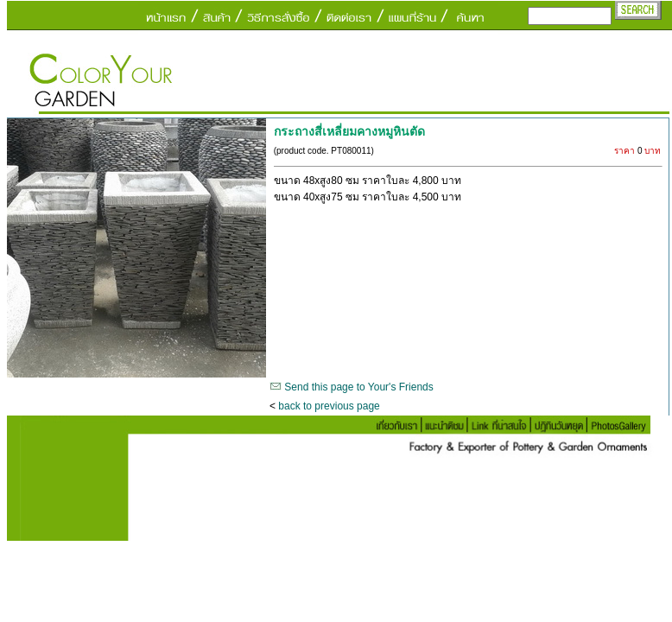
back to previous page (329, 406)
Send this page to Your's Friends (358, 387)
